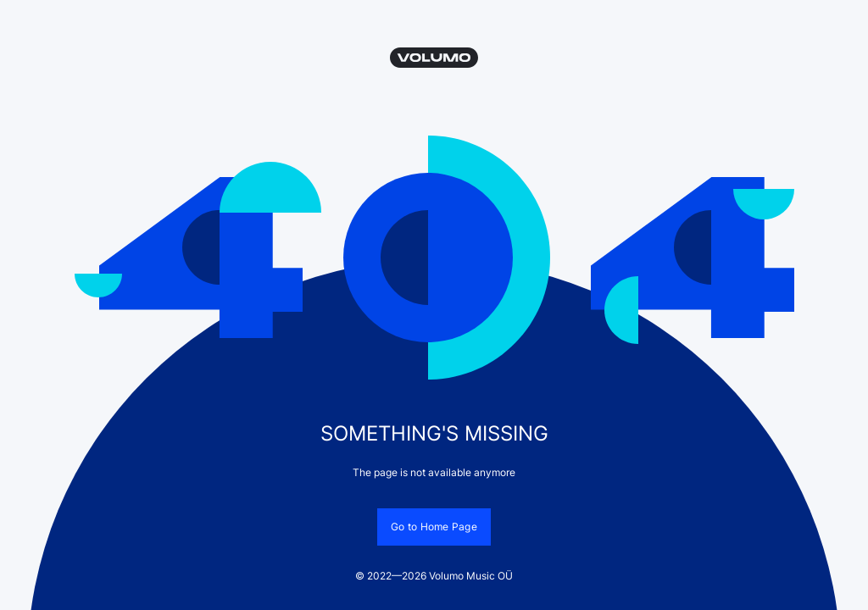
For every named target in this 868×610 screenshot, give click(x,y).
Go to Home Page (434, 527)
